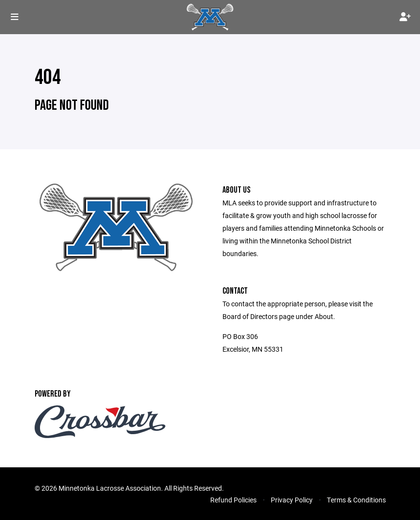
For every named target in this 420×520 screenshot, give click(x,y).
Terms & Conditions (356, 500)
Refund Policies (233, 500)
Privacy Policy (292, 500)
